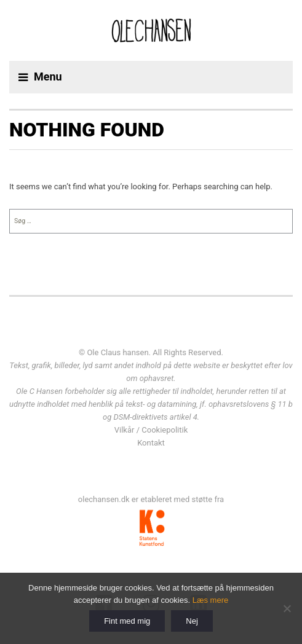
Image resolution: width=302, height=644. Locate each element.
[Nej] (287, 608)
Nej (192, 621)
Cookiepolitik (165, 430)
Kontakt (151, 443)
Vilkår (125, 430)
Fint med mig (127, 621)
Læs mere (211, 600)
